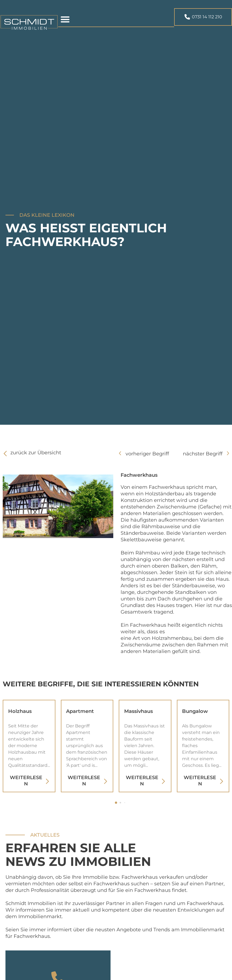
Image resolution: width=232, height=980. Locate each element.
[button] (65, 20)
